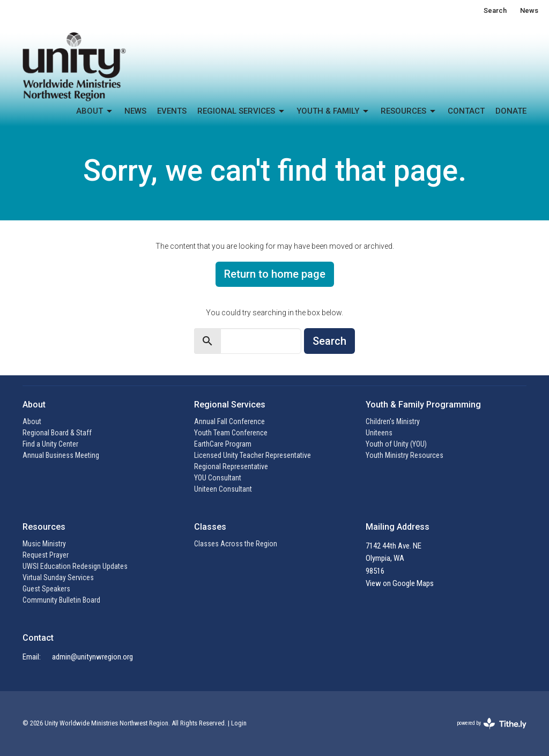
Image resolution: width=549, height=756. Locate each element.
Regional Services (242, 112)
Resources (409, 112)
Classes (210, 527)
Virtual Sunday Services (58, 577)
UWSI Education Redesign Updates (75, 566)
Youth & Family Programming (423, 405)
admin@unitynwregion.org (92, 657)
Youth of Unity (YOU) (396, 444)
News (529, 10)
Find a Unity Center (50, 444)
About (95, 112)
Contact (466, 111)
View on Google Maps (400, 583)
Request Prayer (46, 555)
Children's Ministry (393, 421)
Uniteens (379, 433)
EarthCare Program (223, 444)
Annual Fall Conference (229, 421)
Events (172, 111)
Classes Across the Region (236, 544)
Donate (511, 111)
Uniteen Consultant (223, 489)
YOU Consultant (218, 478)
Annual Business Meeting (61, 455)
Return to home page (275, 274)
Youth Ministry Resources (405, 455)
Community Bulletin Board (61, 600)
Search (495, 10)
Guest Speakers (46, 589)
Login (239, 723)
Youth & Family (333, 112)
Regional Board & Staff (57, 433)
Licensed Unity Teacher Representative (253, 455)
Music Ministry (44, 544)
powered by (492, 724)
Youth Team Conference (231, 433)
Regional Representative (231, 466)
